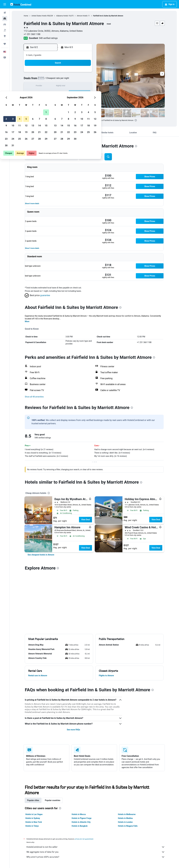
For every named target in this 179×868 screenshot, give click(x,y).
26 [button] (65, 100)
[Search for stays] (5, 19)
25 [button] (58, 100)
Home (26, 16)
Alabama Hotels (62, 16)
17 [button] (52, 93)
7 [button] (78, 80)
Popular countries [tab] (53, 800)
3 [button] (52, 80)
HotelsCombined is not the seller (96, 847)
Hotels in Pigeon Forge (82, 818)
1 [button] (85, 73)
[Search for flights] (5, 13)
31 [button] (52, 106)
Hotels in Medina (125, 818)
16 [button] (45, 93)
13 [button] (72, 86)
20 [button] (72, 93)
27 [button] (72, 100)
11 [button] (58, 86)
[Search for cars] (5, 24)
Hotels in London (125, 822)
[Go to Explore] (5, 36)
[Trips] (5, 44)
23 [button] (45, 100)
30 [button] (45, 106)
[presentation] (136, 120)
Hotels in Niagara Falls (128, 826)
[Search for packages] (5, 30)
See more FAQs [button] (73, 730)
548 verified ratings (48, 38)
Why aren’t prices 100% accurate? (96, 857)
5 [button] (65, 80)
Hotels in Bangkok (80, 826)
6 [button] (72, 80)
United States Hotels (39, 16)
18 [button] (58, 93)
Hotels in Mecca (79, 814)
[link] (41, 555)
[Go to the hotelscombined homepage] (21, 4)
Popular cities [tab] (33, 800)
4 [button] (58, 80)
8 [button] (85, 80)
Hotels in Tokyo (32, 826)
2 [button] (45, 80)
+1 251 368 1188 (32, 34)
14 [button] (78, 86)
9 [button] (45, 86)
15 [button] (85, 86)
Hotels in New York (34, 822)
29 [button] (85, 100)
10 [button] (52, 86)
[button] (5, 4)
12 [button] (65, 86)
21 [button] (78, 93)
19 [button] (65, 93)
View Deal (85, 520)
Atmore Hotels (82, 16)
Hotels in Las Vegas (34, 814)
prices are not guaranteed (84, 839)
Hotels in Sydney (33, 818)
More (27, 321)
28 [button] (78, 100)
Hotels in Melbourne (127, 814)
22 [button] (85, 93)
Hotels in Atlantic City (81, 822)
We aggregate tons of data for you (96, 852)
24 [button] (52, 100)
